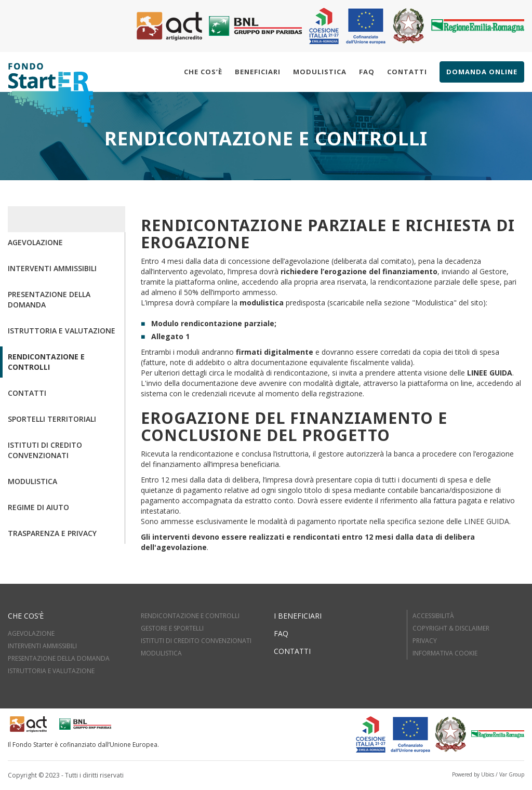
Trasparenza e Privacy (52, 533)
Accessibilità (433, 616)
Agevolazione (35, 242)
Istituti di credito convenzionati (45, 450)
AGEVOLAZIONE (31, 633)
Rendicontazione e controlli (46, 362)
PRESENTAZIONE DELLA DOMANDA (59, 658)
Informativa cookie (445, 653)
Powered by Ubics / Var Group (488, 774)
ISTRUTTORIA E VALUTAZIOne (51, 671)
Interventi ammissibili (52, 268)
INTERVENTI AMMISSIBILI (42, 646)
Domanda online (482, 72)
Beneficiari (258, 72)
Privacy (425, 641)
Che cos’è (203, 72)
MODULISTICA (161, 653)
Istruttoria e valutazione (62, 331)
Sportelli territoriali (52, 419)
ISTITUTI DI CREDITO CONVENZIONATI (196, 641)
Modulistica (320, 72)
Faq (367, 72)
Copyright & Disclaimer (451, 628)
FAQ (281, 633)
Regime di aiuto (38, 507)
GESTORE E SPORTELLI (172, 628)
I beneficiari (298, 616)
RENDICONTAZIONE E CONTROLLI (190, 616)
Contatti (407, 72)
